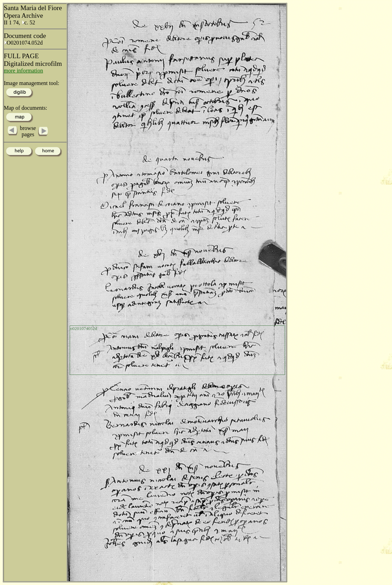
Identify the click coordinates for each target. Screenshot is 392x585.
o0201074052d (84, 328)
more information (23, 71)
